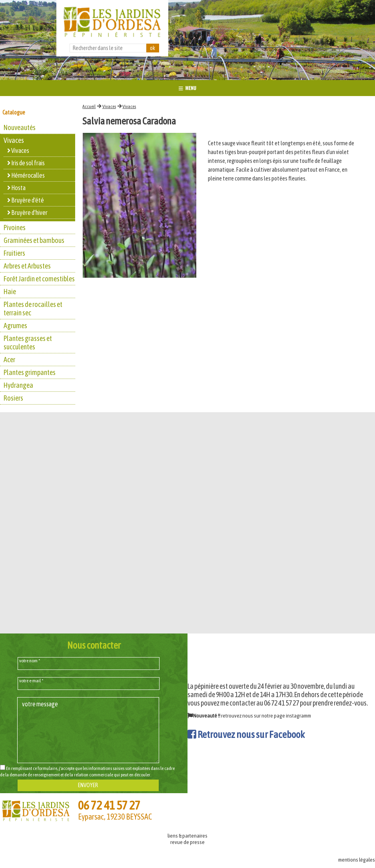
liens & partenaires (187, 836)
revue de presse (187, 842)
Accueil (89, 106)
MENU (187, 88)
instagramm (298, 716)
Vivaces (109, 106)
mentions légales (357, 860)
